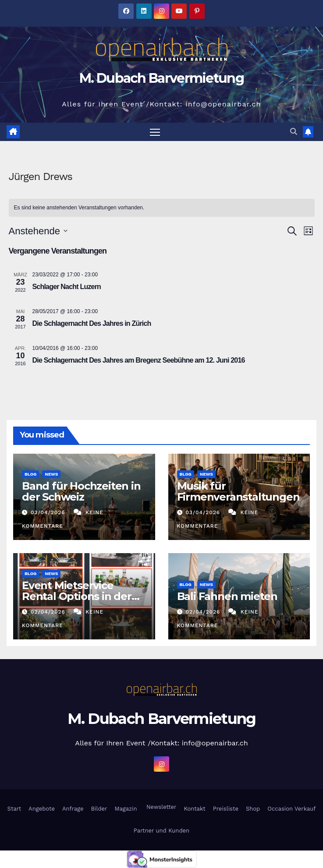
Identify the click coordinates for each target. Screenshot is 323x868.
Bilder (99, 809)
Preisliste (226, 809)
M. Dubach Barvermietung (161, 78)
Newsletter (160, 807)
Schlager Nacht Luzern (67, 287)
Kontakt (194, 809)
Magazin (126, 809)
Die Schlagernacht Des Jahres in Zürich (92, 324)
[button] (294, 132)
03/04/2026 (49, 512)
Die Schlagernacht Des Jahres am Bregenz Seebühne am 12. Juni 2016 (139, 361)
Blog (30, 475)
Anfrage (73, 809)
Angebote (42, 809)
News (51, 475)
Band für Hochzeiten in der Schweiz (81, 492)
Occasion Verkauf (291, 809)
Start (14, 809)
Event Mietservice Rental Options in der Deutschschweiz (77, 597)
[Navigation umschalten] (155, 132)
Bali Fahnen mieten (227, 597)
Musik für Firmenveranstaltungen (238, 492)
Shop (253, 809)
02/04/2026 (49, 612)
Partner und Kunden (161, 831)
